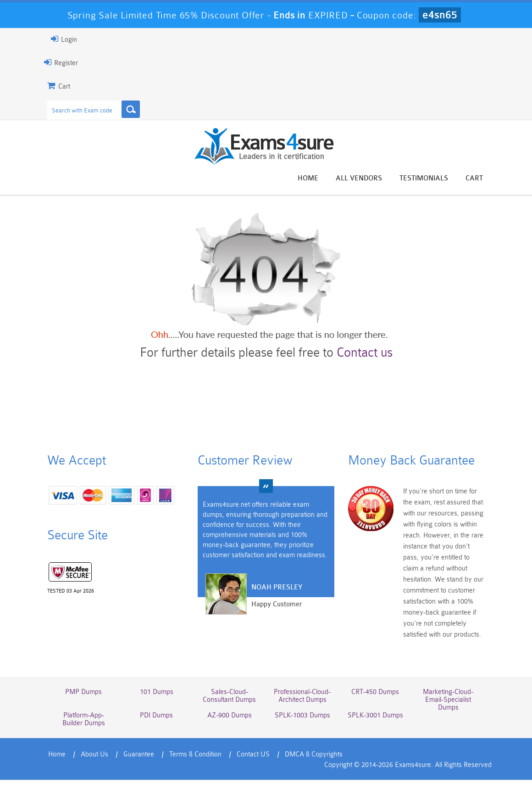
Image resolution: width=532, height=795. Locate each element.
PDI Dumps (156, 715)
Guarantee (139, 754)
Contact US (253, 754)
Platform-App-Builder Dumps (84, 719)
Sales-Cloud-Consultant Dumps (229, 696)
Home (308, 178)
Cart (474, 178)
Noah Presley (277, 587)
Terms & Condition (195, 754)
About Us (94, 754)
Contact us (365, 353)
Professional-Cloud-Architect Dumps (302, 696)
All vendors (359, 178)
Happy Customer (277, 604)
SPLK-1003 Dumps (302, 715)
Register (61, 62)
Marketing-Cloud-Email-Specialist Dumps (448, 700)
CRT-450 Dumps (375, 692)
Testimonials (424, 178)
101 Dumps (157, 692)
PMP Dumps (83, 692)
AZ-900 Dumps (230, 715)
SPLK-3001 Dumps (375, 715)
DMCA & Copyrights (314, 754)
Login (64, 39)
